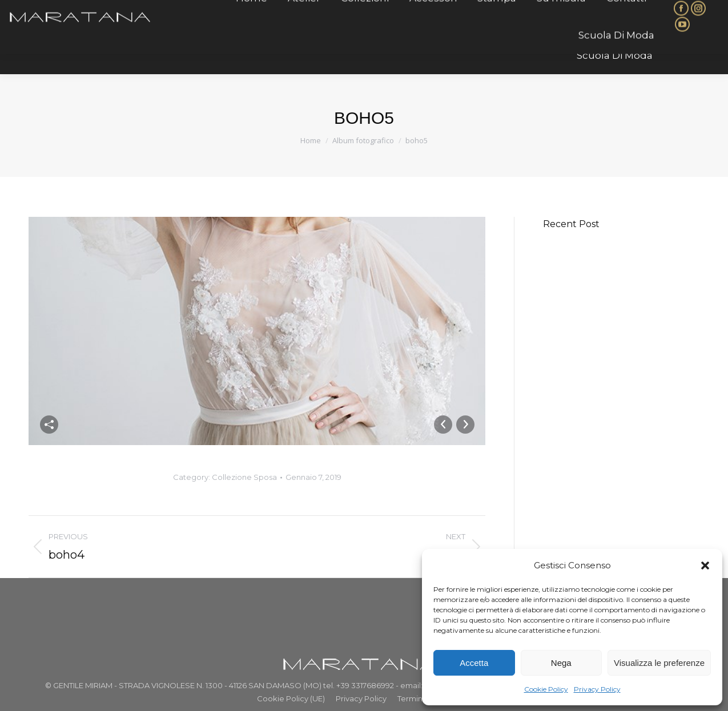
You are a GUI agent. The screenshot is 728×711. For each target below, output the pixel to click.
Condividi (49, 425)
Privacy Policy (597, 689)
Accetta (474, 663)
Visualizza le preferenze (659, 663)
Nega (561, 663)
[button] (705, 565)
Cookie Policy (546, 689)
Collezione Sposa (244, 477)
